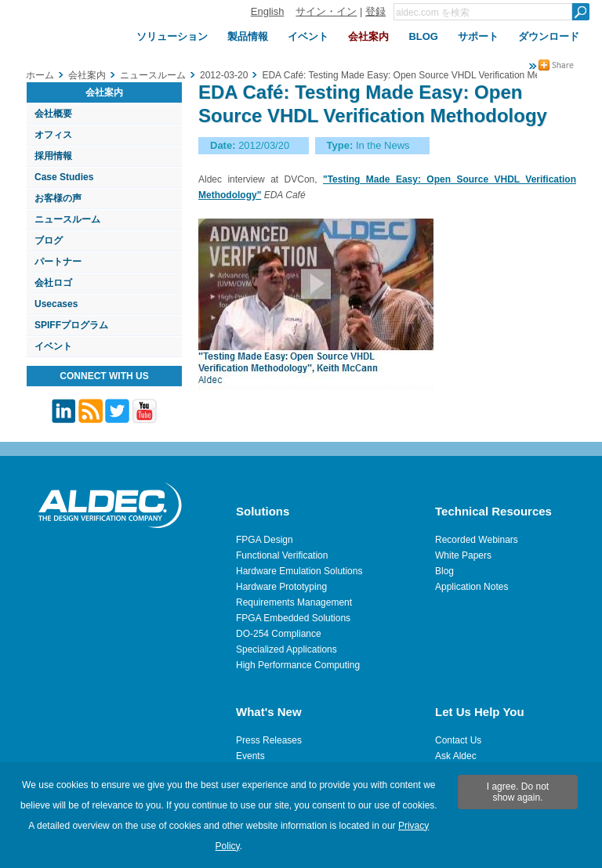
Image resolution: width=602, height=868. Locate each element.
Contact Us (458, 740)
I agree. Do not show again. (518, 792)
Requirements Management (294, 602)
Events (250, 756)
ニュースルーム (67, 219)
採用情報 (53, 156)
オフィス (53, 135)
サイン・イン (326, 11)
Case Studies (64, 177)
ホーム (40, 75)
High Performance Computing (298, 665)
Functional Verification (282, 555)
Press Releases (269, 740)
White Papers (463, 555)
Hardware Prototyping (281, 587)
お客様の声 (58, 198)
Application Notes (471, 587)
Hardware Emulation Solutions (299, 571)
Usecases (56, 304)
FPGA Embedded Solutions (293, 618)
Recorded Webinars (477, 540)
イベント (53, 346)
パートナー (58, 262)
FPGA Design (265, 540)
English (268, 11)
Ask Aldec (456, 756)
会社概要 (53, 114)
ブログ (49, 241)
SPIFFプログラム (71, 325)
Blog (444, 571)
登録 (375, 11)
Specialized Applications (286, 649)
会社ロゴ (53, 283)
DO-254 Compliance (279, 634)
